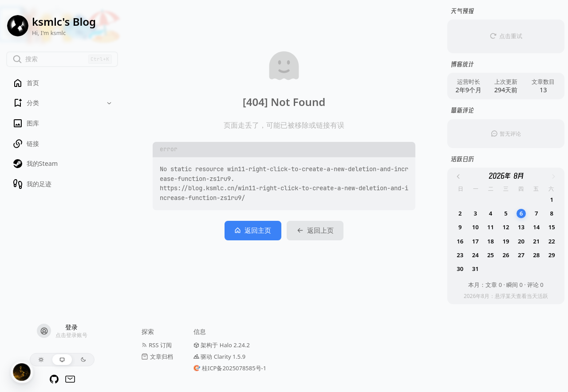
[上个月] (458, 176)
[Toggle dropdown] (109, 103)
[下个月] (553, 176)
